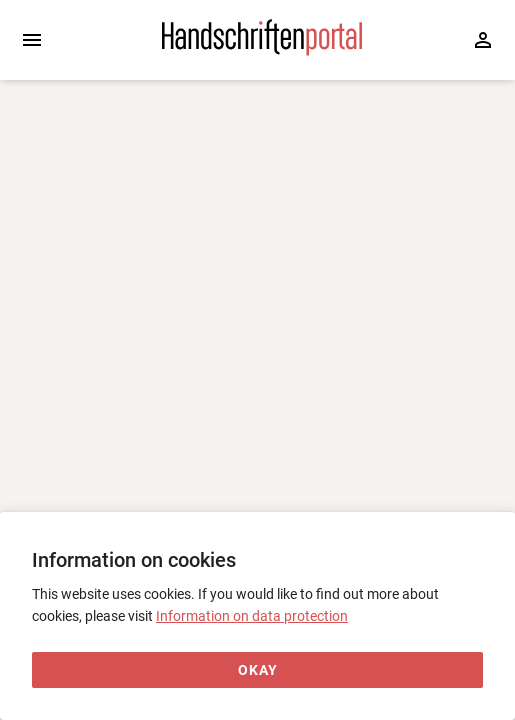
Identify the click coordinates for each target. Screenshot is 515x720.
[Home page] (262, 51)
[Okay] (257, 670)
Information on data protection (252, 616)
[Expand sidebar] (32, 40)
